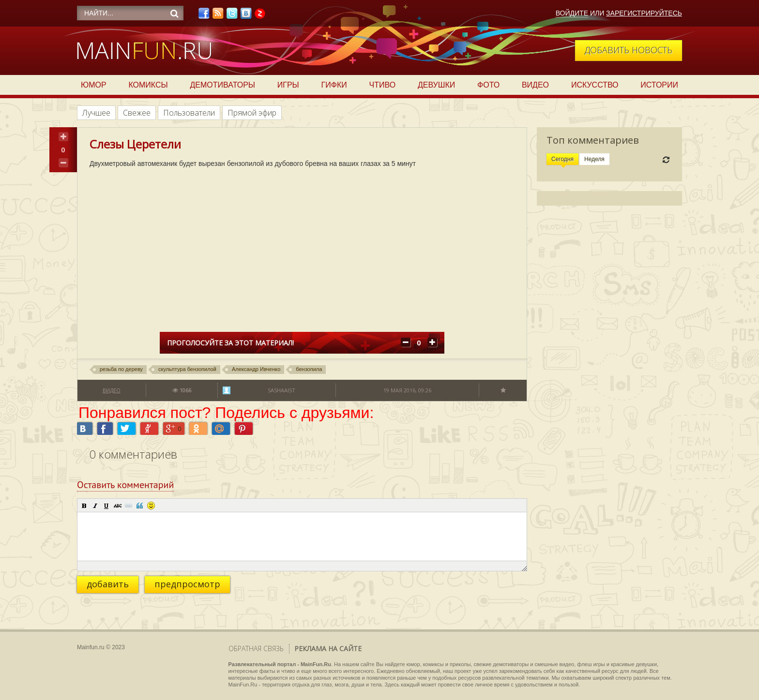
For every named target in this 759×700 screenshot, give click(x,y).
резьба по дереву (121, 369)
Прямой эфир (252, 113)
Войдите (572, 13)
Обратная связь (256, 648)
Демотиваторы (223, 85)
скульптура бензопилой (187, 369)
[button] (84, 506)
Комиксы (148, 85)
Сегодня (562, 159)
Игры (288, 85)
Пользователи (189, 113)
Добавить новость (629, 50)
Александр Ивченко (256, 369)
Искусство (595, 85)
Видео (535, 85)
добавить (108, 584)
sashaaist (281, 390)
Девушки (436, 85)
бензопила (309, 369)
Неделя (594, 159)
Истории (659, 85)
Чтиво (383, 85)
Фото (488, 85)
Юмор (94, 85)
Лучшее (96, 113)
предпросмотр (187, 584)
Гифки (334, 85)
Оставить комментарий (125, 485)
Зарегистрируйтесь (644, 13)
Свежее (137, 113)
